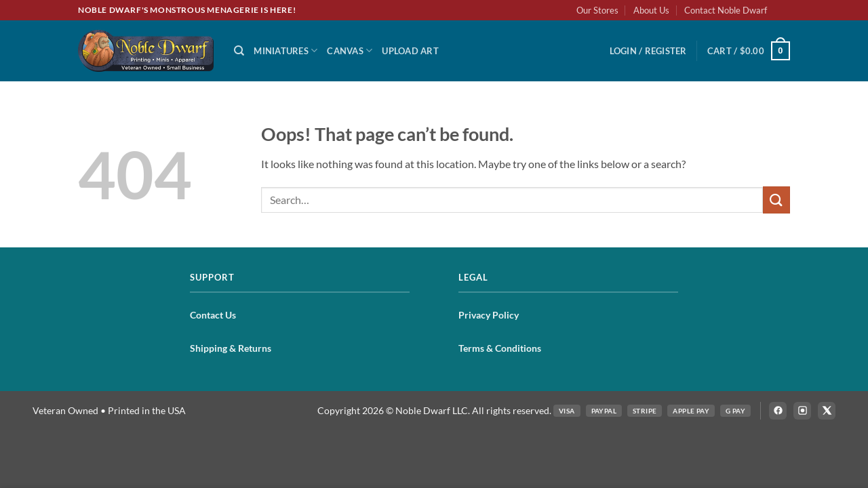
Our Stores (597, 10)
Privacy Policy (489, 315)
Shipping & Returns (231, 348)
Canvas (350, 50)
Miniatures (285, 50)
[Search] (239, 51)
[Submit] (776, 200)
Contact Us (213, 315)
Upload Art (410, 51)
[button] (648, 51)
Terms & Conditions (500, 348)
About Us (651, 10)
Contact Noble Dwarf (726, 10)
